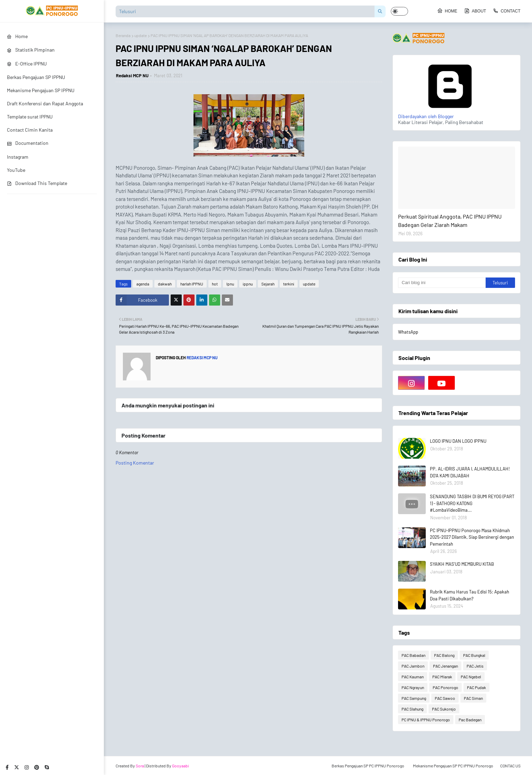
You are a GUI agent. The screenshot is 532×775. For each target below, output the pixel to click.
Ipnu (230, 284)
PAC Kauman (413, 677)
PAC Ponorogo (445, 687)
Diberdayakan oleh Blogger (450, 113)
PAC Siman (473, 698)
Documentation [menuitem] (28, 143)
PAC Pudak (476, 687)
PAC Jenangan (445, 666)
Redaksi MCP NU (132, 76)
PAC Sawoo (445, 698)
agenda (143, 284)
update (141, 35)
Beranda (123, 35)
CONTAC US (510, 766)
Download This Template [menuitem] (37, 183)
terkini (289, 284)
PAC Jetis (475, 666)
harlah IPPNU (192, 284)
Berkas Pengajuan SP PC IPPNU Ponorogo (368, 766)
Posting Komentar (135, 463)
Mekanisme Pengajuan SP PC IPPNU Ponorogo (453, 766)
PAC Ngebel (471, 677)
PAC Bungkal (474, 655)
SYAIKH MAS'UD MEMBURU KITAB (462, 564)
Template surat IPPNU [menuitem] (30, 117)
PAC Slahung (412, 709)
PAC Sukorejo (444, 709)
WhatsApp (408, 332)
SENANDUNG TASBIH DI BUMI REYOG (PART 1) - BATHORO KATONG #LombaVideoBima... (472, 503)
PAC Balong (444, 655)
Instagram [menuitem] (18, 157)
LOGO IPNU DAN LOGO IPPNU (458, 441)
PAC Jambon (413, 666)
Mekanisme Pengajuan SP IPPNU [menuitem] (41, 90)
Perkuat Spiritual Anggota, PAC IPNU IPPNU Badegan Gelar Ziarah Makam (450, 221)
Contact (507, 11)
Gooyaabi (181, 766)
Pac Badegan (470, 720)
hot (215, 284)
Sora (140, 766)
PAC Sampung (414, 698)
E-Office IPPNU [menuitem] (27, 64)
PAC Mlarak (442, 677)
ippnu (248, 284)
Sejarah (268, 284)
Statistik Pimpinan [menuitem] (31, 50)
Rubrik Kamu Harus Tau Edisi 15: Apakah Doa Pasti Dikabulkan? (470, 595)
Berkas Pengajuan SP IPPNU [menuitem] (36, 77)
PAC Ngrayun (413, 687)
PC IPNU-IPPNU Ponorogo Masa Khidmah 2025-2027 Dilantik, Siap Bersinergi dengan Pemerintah (472, 537)
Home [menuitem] (17, 36)
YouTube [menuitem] (16, 170)
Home (447, 11)
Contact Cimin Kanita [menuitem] (30, 130)
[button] (399, 11)
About (475, 11)
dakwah (165, 284)
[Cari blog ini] (442, 283)
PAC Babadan (413, 655)
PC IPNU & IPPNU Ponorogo (426, 720)
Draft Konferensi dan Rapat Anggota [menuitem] (45, 103)
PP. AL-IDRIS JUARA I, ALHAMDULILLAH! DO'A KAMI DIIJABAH (470, 472)
